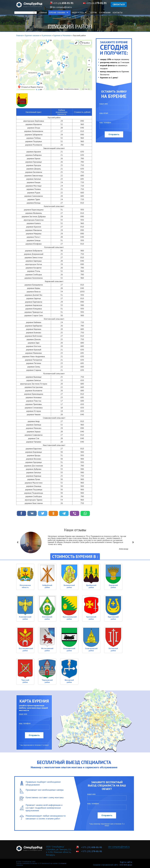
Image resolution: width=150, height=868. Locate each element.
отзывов (63, 863)
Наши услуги (80, 13)
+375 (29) (63, 3)
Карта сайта (126, 862)
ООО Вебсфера (126, 865)
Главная (43, 13)
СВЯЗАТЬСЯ (119, 4)
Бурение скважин (59, 13)
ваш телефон (105, 122)
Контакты (118, 13)
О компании (105, 13)
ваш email (104, 113)
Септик (94, 13)
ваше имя (104, 104)
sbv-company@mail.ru (119, 847)
